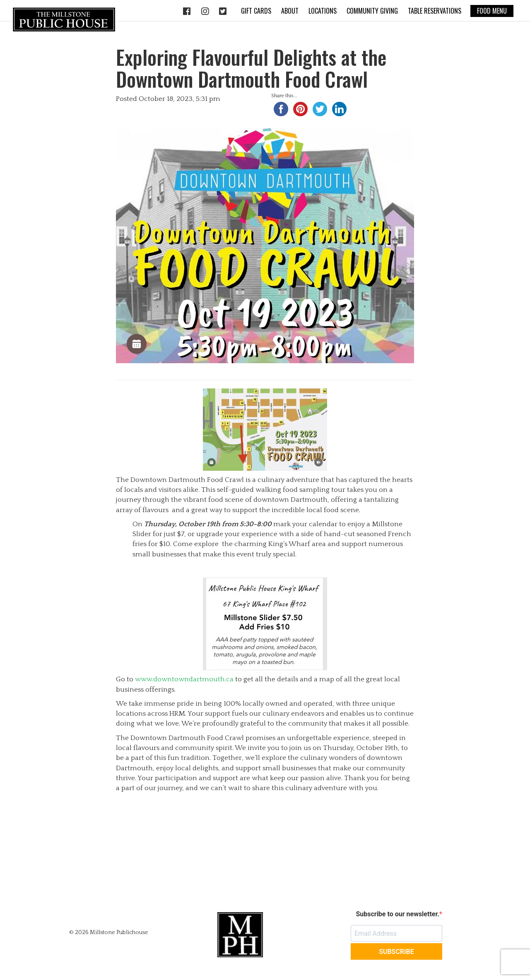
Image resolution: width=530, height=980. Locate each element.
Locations (323, 11)
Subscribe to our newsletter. (397, 914)
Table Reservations (435, 11)
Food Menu (492, 11)
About (290, 11)
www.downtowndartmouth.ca (184, 679)
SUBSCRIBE (396, 952)
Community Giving (372, 11)
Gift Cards (256, 11)
